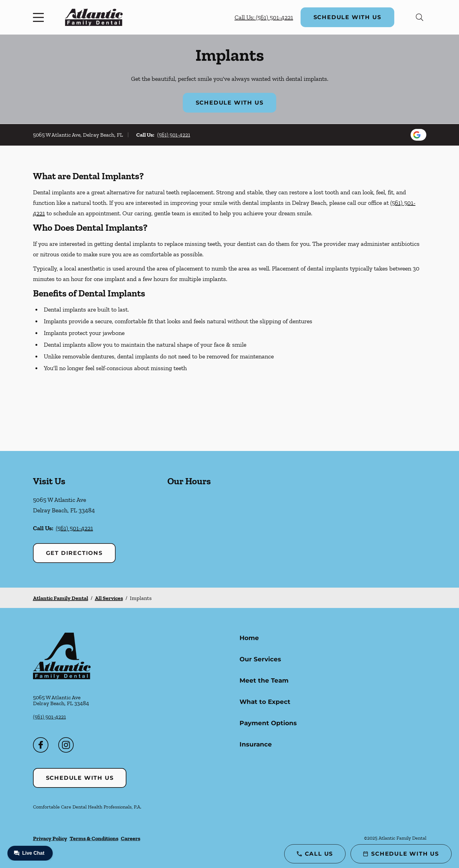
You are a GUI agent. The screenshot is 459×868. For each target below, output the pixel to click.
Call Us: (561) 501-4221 (264, 17)
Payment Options (268, 723)
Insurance (256, 744)
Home (249, 638)
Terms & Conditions (94, 838)
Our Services (260, 659)
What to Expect (265, 702)
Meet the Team (264, 680)
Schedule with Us (347, 17)
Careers (131, 838)
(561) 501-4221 (174, 135)
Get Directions (74, 553)
